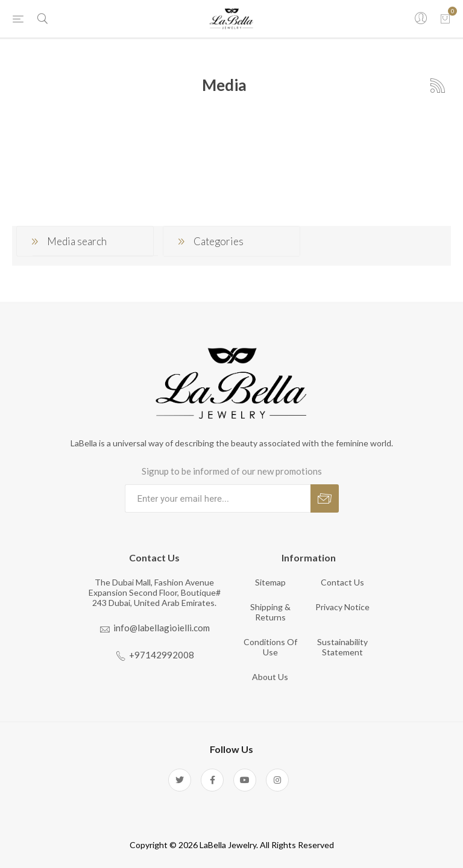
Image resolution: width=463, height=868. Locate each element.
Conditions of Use (270, 647)
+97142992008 (162, 655)
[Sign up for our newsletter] (218, 498)
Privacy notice (342, 607)
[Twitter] (180, 780)
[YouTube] (245, 780)
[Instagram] (277, 780)
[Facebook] (212, 780)
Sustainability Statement (342, 647)
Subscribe (325, 498)
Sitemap (270, 582)
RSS (438, 86)
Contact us (342, 582)
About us (270, 677)
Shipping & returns (270, 612)
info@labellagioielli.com (162, 628)
